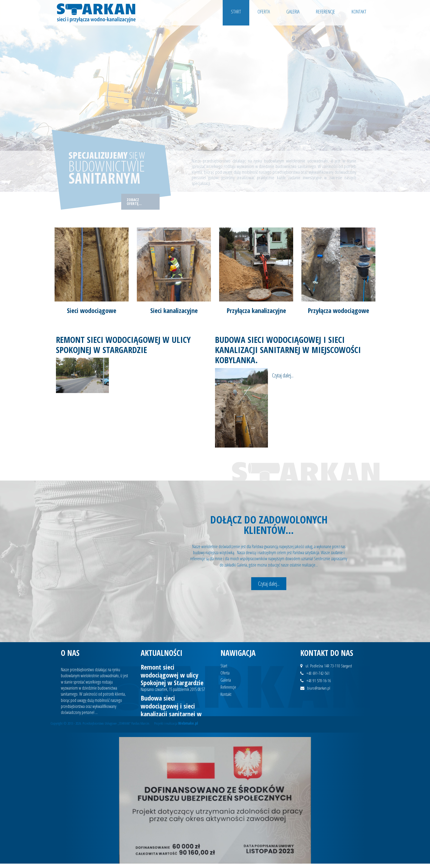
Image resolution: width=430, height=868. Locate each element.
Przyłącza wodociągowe (338, 310)
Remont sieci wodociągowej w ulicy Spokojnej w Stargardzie (123, 345)
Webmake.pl (188, 723)
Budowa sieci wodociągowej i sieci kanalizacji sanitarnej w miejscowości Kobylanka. (288, 350)
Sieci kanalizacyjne (174, 310)
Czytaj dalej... (269, 584)
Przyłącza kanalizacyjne (256, 310)
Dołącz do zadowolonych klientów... (269, 525)
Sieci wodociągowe (92, 310)
